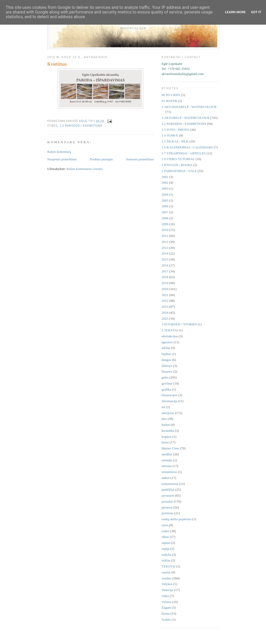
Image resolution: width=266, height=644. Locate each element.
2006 (165, 206)
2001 (165, 177)
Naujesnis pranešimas (62, 159)
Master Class (170, 448)
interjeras (168, 413)
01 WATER (169, 101)
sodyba (166, 555)
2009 (165, 224)
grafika (166, 389)
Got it (256, 12)
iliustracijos (169, 395)
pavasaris (168, 495)
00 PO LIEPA (171, 95)
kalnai (166, 425)
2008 (165, 218)
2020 (165, 289)
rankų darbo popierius (176, 519)
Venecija (167, 590)
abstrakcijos (170, 336)
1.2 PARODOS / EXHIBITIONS (81, 126)
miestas (167, 466)
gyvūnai (167, 383)
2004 (165, 194)
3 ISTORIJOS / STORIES (179, 324)
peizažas (167, 501)
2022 (165, 301)
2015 (165, 259)
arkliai (166, 348)
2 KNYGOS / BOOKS (177, 165)
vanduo (167, 578)
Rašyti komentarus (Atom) (85, 169)
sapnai (166, 543)
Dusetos (167, 371)
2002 (165, 183)
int (163, 407)
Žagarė (166, 608)
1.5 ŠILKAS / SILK (175, 141)
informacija (169, 401)
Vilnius (167, 602)
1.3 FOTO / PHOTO (175, 130)
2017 (165, 271)
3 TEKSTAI (170, 330)
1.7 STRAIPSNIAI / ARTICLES (184, 153)
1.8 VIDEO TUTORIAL (178, 159)
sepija (165, 549)
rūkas (165, 537)
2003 (165, 189)
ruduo (165, 531)
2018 (165, 277)
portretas (167, 513)
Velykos (167, 584)
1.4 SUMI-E (170, 135)
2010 (165, 230)
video (165, 596)
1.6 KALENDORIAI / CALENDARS (187, 147)
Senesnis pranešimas (140, 159)
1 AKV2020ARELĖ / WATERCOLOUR (189, 107)
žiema (166, 614)
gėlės (165, 377)
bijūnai (166, 354)
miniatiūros (169, 472)
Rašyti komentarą (59, 152)
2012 (165, 242)
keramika (168, 431)
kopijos (167, 437)
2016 (165, 265)
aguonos (167, 342)
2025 (165, 318)
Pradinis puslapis (101, 159)
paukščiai (168, 489)
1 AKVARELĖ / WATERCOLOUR (185, 118)
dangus (166, 360)
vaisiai (166, 572)
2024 (165, 313)
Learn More (235, 12)
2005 (165, 200)
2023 (165, 307)
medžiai (167, 454)
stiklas (166, 560)
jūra (164, 419)
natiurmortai (170, 484)
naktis (166, 478)
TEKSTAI (168, 566)
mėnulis (167, 460)
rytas (165, 525)
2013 (165, 248)
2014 (165, 253)
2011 (165, 236)
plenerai (167, 507)
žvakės (166, 619)
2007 (165, 212)
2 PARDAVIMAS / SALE (179, 171)
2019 (165, 283)
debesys (167, 366)
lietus (165, 442)
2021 (165, 295)
